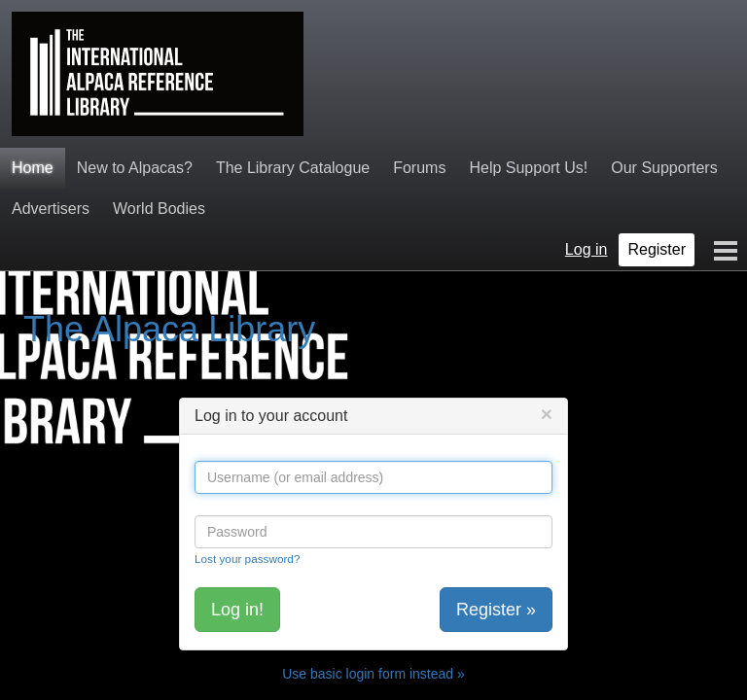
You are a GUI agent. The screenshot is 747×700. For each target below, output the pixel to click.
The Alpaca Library (169, 329)
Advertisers (51, 209)
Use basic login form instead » (373, 674)
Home (33, 168)
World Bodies (159, 209)
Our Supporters (664, 168)
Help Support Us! (528, 168)
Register (657, 249)
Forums (419, 168)
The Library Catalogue (293, 168)
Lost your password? (247, 559)
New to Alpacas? (135, 168)
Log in (587, 249)
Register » (496, 610)
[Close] (547, 414)
